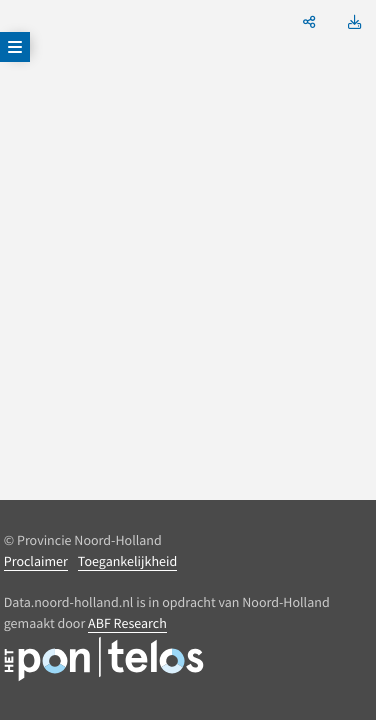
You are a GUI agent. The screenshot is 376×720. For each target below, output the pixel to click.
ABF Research (127, 623)
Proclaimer (36, 561)
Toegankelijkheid (127, 561)
